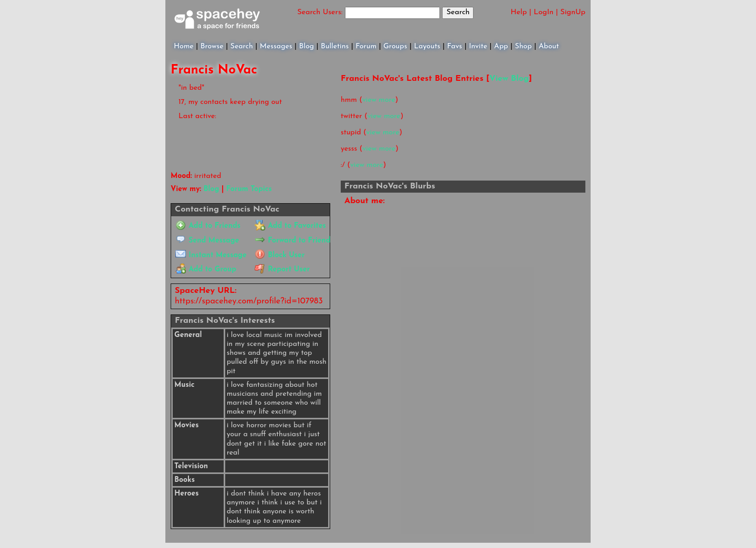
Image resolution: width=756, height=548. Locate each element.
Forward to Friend (292, 241)
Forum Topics (249, 189)
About (549, 46)
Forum (366, 46)
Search (458, 12)
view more (379, 100)
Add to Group (206, 270)
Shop (523, 46)
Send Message (207, 241)
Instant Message (211, 255)
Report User (282, 270)
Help (519, 12)
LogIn (544, 12)
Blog (307, 46)
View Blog (509, 79)
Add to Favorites (290, 226)
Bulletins (335, 46)
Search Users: (320, 12)
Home (184, 46)
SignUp (573, 12)
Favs (455, 46)
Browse (212, 46)
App (501, 46)
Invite (478, 46)
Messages (276, 46)
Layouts (427, 46)
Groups (395, 46)
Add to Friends (208, 226)
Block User (280, 255)
